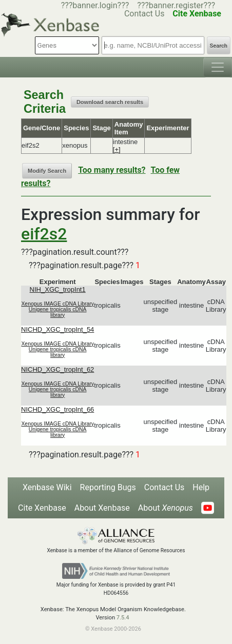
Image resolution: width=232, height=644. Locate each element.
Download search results (110, 102)
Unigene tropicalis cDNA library (58, 312)
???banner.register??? (176, 5)
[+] (117, 149)
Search (219, 46)
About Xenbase (102, 508)
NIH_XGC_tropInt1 (58, 289)
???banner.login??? (95, 5)
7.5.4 (123, 618)
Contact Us (165, 487)
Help (201, 487)
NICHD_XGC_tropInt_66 (57, 409)
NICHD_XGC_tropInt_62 (57, 369)
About (166, 508)
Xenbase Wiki (47, 487)
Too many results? (112, 170)
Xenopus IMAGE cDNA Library (57, 304)
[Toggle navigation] (218, 67)
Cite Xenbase (42, 508)
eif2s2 (44, 234)
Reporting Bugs (108, 487)
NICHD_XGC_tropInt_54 (57, 329)
